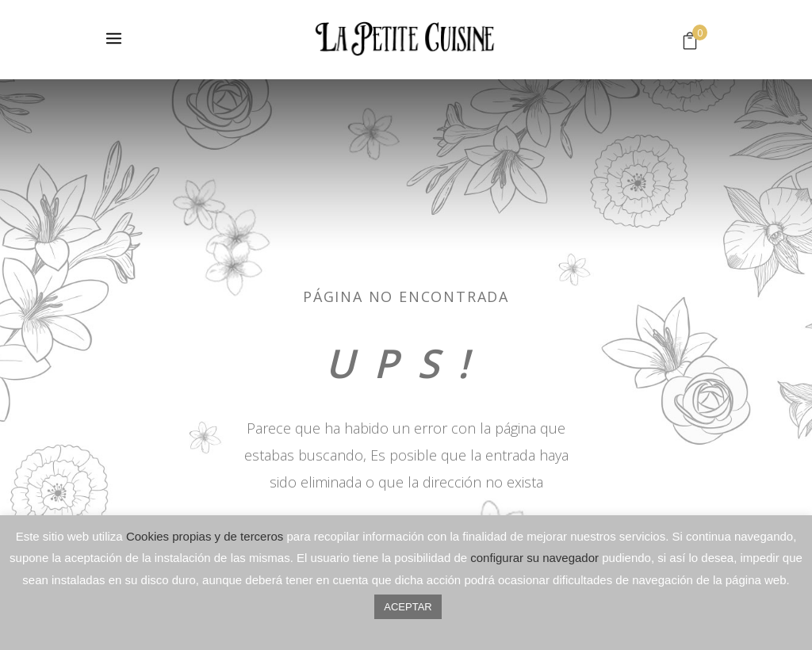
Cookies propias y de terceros (205, 536)
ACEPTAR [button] (408, 607)
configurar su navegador (534, 558)
